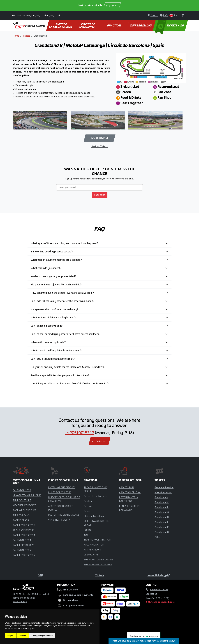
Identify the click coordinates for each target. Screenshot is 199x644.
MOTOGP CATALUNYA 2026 (61, 25)
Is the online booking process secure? (52, 251)
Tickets (26, 36)
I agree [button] (10, 636)
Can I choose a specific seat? (47, 326)
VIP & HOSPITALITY (59, 520)
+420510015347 (80, 432)
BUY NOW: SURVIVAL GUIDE (98, 559)
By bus (87, 511)
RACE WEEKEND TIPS (24, 510)
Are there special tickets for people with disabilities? (60, 375)
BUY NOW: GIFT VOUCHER (98, 564)
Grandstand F (162, 507)
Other (158, 537)
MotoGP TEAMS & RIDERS (27, 495)
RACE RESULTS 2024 (24, 535)
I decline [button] (23, 636)
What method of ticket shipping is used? (53, 317)
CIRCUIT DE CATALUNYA (87, 25)
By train (88, 506)
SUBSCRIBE (100, 195)
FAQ (40, 575)
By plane (88, 501)
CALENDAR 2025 (22, 550)
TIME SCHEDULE (22, 500)
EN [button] (174, 15)
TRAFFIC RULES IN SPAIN (97, 540)
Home (16, 36)
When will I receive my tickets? (48, 342)
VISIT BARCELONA (141, 25)
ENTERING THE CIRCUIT (61, 487)
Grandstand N (162, 532)
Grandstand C (162, 502)
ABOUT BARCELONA (130, 492)
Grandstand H (162, 517)
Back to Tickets (100, 146)
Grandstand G (162, 512)
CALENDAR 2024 (22, 540)
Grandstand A (161, 497)
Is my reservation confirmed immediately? (54, 309)
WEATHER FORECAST (24, 505)
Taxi (86, 535)
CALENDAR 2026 (22, 490)
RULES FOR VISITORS (60, 492)
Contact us (99, 441)
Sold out (99, 138)
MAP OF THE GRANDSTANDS (64, 515)
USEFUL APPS (91, 555)
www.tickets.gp (159, 575)
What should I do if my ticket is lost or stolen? (56, 350)
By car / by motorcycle (95, 496)
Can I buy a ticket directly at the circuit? (53, 359)
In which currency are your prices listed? (53, 276)
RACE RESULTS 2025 (24, 555)
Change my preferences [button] (42, 636)
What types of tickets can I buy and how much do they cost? (64, 243)
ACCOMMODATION (94, 545)
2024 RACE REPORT (24, 530)
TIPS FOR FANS (21, 515)
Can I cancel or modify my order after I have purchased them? (65, 334)
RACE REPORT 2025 (24, 545)
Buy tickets (112, 5)
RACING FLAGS (21, 520)
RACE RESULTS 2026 (24, 525)
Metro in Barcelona (94, 516)
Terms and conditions (24, 598)
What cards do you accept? (46, 268)
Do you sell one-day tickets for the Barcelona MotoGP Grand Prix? (68, 367)
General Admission (164, 487)
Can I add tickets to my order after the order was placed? (62, 301)
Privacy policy (20, 601)
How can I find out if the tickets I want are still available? (62, 293)
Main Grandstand (163, 492)
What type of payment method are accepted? (56, 260)
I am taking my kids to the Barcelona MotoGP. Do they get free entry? (70, 383)
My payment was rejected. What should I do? (56, 284)
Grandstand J (161, 522)
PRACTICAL (114, 25)
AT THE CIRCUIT (92, 550)
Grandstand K (162, 527)
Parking (87, 530)
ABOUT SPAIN (126, 487)
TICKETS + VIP (170, 25)
